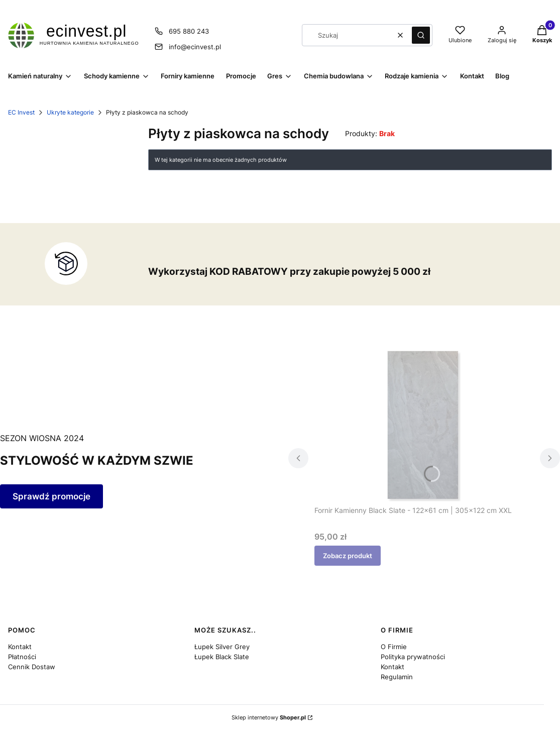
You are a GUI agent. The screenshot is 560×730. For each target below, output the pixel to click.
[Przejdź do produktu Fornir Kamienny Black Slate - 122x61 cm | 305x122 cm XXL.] (424, 426)
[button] (421, 35)
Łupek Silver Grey (222, 647)
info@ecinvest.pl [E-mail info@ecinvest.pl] (195, 47)
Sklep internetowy (269, 717)
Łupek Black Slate (222, 657)
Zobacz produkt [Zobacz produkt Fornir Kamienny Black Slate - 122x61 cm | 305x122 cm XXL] (348, 556)
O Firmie (394, 647)
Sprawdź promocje (51, 496)
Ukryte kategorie (70, 112)
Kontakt (20, 647)
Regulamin (397, 677)
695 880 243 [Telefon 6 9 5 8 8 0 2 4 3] (189, 31)
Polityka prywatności (413, 657)
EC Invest (21, 112)
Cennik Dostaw (32, 667)
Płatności (22, 657)
